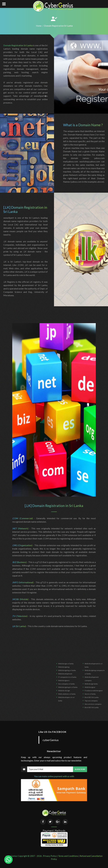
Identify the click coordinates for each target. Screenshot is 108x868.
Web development (65, 674)
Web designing (64, 667)
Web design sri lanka (66, 664)
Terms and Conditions (68, 856)
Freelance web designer (94, 691)
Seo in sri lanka (90, 694)
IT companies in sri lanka (67, 677)
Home (39, 26)
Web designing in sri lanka (68, 687)
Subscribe (80, 769)
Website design (64, 691)
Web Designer (90, 687)
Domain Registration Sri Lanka (18, 45)
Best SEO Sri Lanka (92, 697)
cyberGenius (51, 740)
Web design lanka (91, 684)
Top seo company (91, 701)
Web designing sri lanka (67, 670)
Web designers (64, 680)
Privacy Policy (50, 856)
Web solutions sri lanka (67, 694)
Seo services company (93, 704)
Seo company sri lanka (66, 684)
